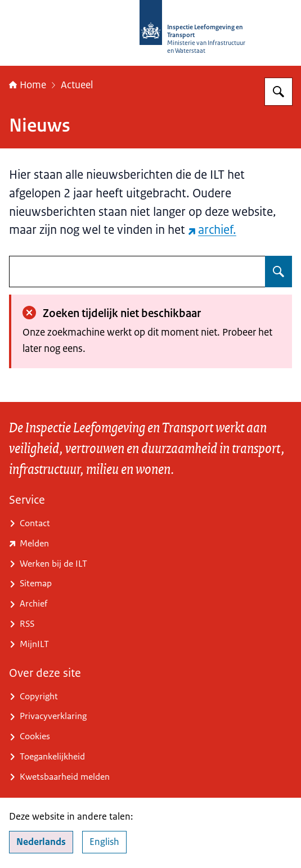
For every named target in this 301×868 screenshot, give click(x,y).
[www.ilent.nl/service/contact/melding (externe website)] (150, 544)
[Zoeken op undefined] (278, 272)
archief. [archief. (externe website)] (212, 230)
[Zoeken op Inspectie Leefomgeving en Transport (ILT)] (278, 92)
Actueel (77, 85)
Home (28, 85)
